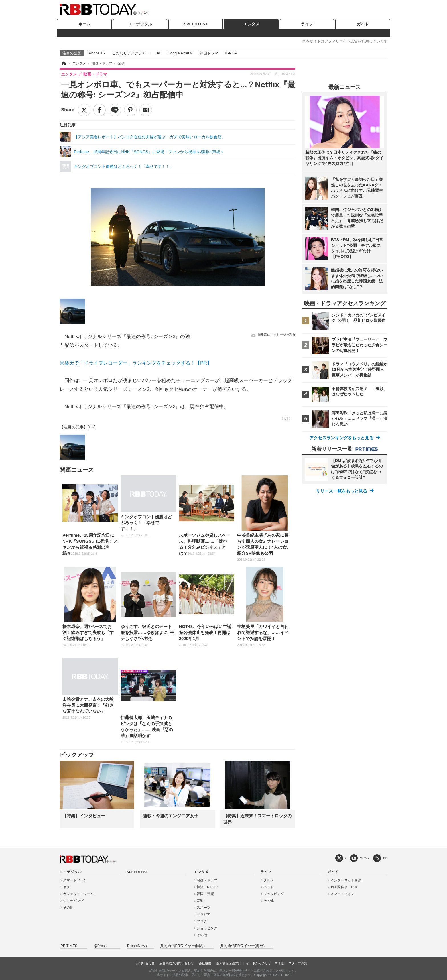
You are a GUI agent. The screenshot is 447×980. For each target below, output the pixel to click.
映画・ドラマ (207, 880)
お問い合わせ (145, 963)
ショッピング (73, 901)
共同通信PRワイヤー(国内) (182, 946)
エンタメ (251, 24)
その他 (68, 908)
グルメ (269, 880)
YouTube (365, 858)
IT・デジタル (140, 24)
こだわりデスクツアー (131, 53)
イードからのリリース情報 (265, 963)
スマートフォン (75, 880)
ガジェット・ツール (78, 894)
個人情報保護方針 (229, 963)
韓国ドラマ (209, 53)
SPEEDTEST (196, 24)
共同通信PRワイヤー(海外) (242, 946)
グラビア (204, 914)
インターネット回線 (346, 880)
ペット (269, 887)
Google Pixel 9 (180, 53)
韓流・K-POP (207, 887)
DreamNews (137, 946)
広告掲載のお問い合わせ (177, 963)
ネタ (66, 887)
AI (158, 53)
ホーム (84, 24)
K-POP (231, 53)
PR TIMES (69, 946)
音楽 (200, 901)
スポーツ (204, 908)
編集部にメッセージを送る (277, 334)
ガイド (363, 24)
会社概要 (205, 963)
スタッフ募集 (298, 963)
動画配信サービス (344, 887)
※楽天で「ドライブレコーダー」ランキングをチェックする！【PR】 (136, 363)
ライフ (307, 24)
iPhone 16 (96, 53)
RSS (385, 858)
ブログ (202, 921)
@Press (100, 946)
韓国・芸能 (205, 894)
